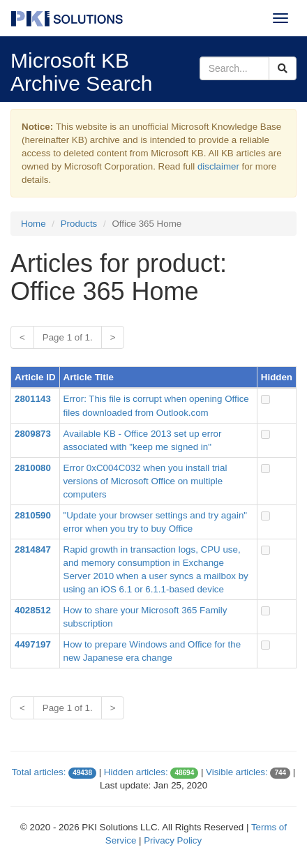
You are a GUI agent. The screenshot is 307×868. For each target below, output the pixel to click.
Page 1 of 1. (68, 337)
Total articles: (39, 772)
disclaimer (218, 166)
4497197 (33, 644)
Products (79, 224)
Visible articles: (237, 772)
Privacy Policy (173, 840)
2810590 (33, 515)
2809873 (33, 434)
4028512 (33, 610)
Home (33, 224)
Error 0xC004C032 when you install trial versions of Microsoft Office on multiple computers (145, 481)
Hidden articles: (136, 772)
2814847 (33, 549)
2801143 (33, 399)
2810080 (33, 468)
